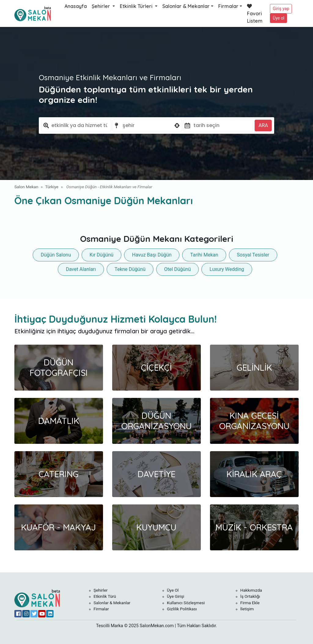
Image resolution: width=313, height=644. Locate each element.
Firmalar (228, 6)
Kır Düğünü (101, 255)
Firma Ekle (250, 603)
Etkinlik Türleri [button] (137, 6)
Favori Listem (255, 14)
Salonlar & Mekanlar (186, 6)
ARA (263, 125)
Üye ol (278, 18)
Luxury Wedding (227, 269)
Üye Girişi (176, 596)
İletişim (247, 609)
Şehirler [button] (101, 6)
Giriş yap (281, 9)
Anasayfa (76, 6)
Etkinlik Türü (105, 596)
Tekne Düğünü (130, 269)
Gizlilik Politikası (182, 609)
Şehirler (101, 590)
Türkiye (52, 187)
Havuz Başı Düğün (152, 255)
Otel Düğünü (177, 269)
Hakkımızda (251, 590)
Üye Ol (173, 590)
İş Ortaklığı (250, 596)
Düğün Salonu (56, 255)
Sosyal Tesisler (253, 255)
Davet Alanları (81, 269)
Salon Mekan (26, 187)
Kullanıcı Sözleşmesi (186, 603)
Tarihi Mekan (204, 255)
